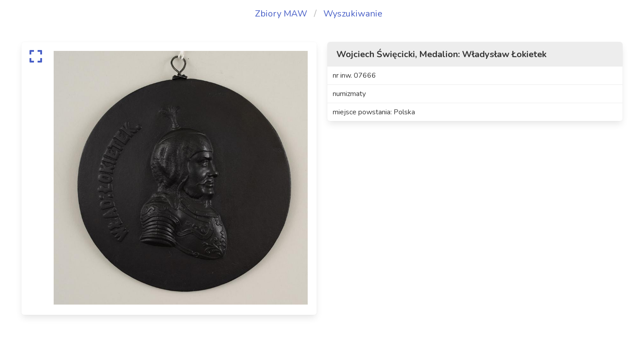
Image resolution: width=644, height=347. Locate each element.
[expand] (36, 56)
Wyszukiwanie (353, 14)
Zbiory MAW (281, 14)
